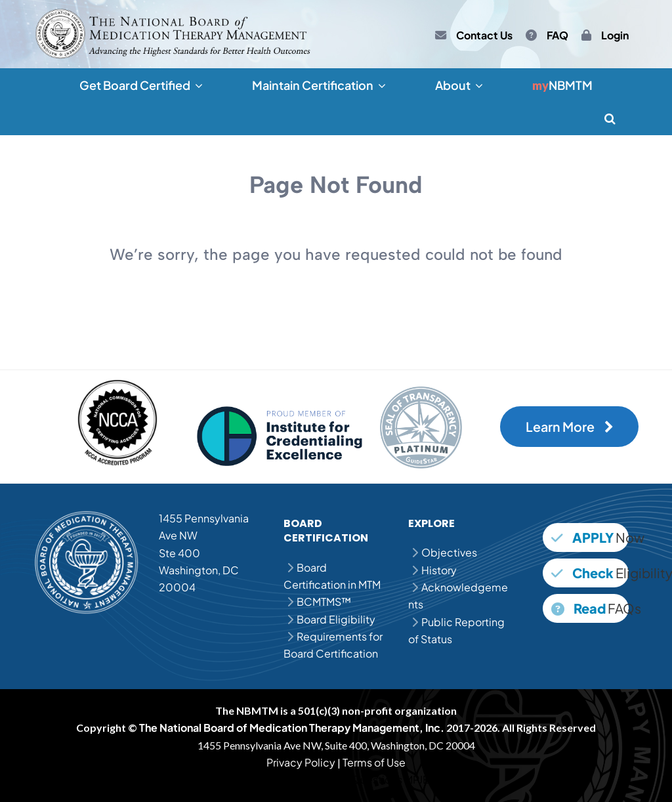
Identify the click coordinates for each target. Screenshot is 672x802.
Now (590, 537)
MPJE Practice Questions (341, 779)
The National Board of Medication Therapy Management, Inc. (292, 728)
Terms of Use (374, 762)
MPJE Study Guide (449, 779)
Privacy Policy (301, 762)
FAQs (590, 608)
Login (615, 35)
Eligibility (590, 573)
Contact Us (484, 35)
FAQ (557, 35)
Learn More (570, 427)
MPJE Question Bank (228, 779)
